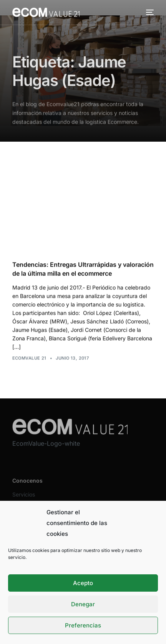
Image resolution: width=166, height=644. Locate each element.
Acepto (83, 583)
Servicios (24, 499)
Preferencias (83, 625)
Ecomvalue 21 (29, 358)
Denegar (83, 604)
